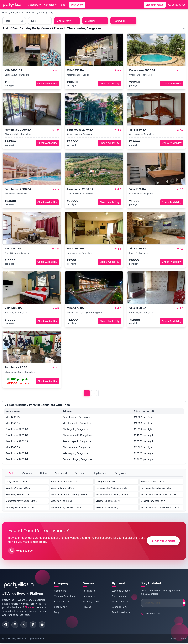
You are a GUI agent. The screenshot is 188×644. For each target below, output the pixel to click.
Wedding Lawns (89, 602)
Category (34, 5)
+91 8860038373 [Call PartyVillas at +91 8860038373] (149, 614)
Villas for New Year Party (153, 501)
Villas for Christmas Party (108, 501)
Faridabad (80, 473)
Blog (63, 5)
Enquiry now (60, 607)
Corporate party (117, 597)
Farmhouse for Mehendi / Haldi (156, 488)
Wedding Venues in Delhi (18, 488)
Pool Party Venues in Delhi (19, 495)
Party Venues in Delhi (16, 482)
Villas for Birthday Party (107, 508)
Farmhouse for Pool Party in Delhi (112, 495)
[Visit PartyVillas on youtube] (44, 625)
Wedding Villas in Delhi (62, 501)
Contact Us (60, 591)
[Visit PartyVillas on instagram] (16, 625)
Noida (43, 473)
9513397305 (177, 5)
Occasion (51, 5)
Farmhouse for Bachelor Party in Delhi (159, 495)
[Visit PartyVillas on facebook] (6, 625)
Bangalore (16, 13)
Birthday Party (46, 13)
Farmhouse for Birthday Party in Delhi (69, 495)
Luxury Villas (88, 597)
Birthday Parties (117, 602)
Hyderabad (100, 473)
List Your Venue (155, 5)
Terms (183, 639)
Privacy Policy (61, 602)
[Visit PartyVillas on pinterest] (35, 625)
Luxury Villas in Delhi (106, 482)
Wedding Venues (117, 591)
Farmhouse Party (117, 613)
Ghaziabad (61, 473)
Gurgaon (27, 473)
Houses (85, 607)
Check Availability (47, 83)
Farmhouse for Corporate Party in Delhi (160, 508)
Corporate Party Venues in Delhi (22, 501)
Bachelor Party (116, 607)
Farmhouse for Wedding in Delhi (111, 488)
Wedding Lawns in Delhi (63, 488)
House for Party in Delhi (152, 482)
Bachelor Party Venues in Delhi (66, 508)
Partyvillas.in (17, 639)
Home (5, 13)
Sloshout (30, 608)
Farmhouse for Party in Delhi (65, 482)
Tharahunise (30, 13)
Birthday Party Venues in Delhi (21, 508)
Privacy (173, 639)
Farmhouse (87, 591)
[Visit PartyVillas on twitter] (25, 625)
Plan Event (77, 5)
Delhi (11, 473)
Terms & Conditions (64, 597)
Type (40, 21)
